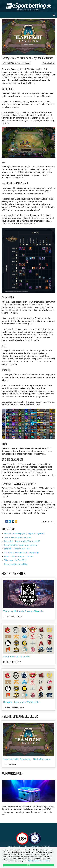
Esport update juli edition (16, 564)
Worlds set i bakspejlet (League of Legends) (24, 533)
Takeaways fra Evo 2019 (15, 560)
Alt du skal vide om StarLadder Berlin (22, 553)
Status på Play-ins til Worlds (17, 537)
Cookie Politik (45, 861)
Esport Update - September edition (21, 545)
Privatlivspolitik (34, 861)
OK (28, 865)
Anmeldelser (49, 63)
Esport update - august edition (18, 556)
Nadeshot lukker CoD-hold (17, 549)
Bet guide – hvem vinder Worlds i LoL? (22, 541)
